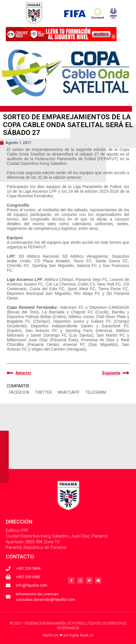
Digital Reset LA (81, 635)
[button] (19, 393)
